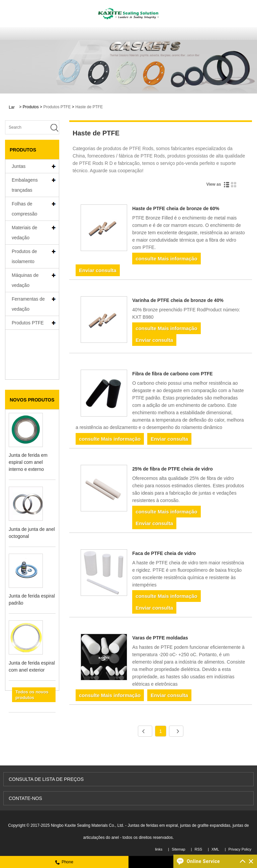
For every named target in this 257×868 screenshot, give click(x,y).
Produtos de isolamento (24, 256)
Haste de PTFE (89, 107)
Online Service (203, 861)
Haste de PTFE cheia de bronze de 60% (176, 208)
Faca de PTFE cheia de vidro (164, 553)
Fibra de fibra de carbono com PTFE (172, 374)
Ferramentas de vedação (28, 304)
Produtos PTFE (57, 107)
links (159, 849)
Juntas (19, 166)
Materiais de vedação (24, 233)
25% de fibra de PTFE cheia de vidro (172, 469)
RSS (198, 849)
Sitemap (178, 849)
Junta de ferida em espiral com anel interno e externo (28, 413)
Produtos (31, 107)
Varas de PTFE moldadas (160, 638)
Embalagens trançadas (25, 185)
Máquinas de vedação (25, 280)
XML (215, 849)
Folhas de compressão (24, 209)
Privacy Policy (240, 849)
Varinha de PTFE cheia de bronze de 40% (178, 300)
